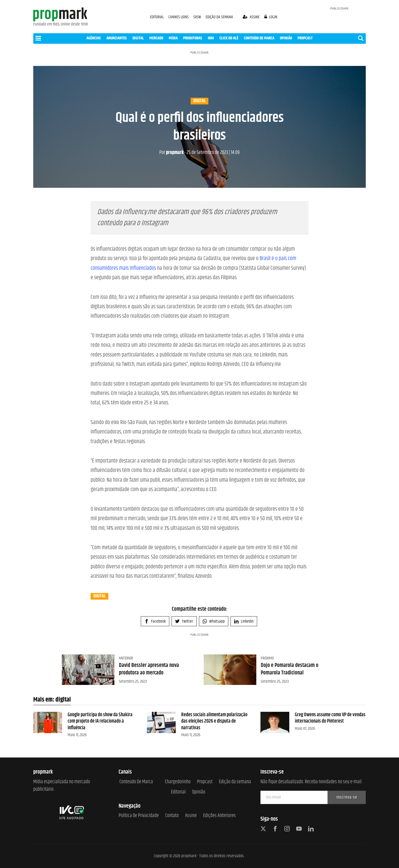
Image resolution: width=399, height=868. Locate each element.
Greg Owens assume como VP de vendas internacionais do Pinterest (330, 718)
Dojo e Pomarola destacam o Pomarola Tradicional (290, 669)
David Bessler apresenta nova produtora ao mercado (149, 669)
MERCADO (156, 38)
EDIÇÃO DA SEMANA (219, 17)
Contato (172, 816)
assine (252, 17)
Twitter (184, 621)
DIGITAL (138, 38)
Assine (191, 816)
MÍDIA (173, 38)
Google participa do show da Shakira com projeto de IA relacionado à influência (100, 721)
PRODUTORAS (193, 38)
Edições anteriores (219, 816)
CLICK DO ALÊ (229, 38)
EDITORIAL (157, 17)
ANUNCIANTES (117, 38)
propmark (172, 153)
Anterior (126, 658)
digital (199, 101)
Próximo (267, 658)
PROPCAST (305, 38)
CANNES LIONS (179, 17)
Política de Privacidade (139, 816)
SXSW (198, 17)
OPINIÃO (286, 38)
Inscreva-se (347, 797)
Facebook (155, 621)
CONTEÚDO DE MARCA (259, 38)
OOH (211, 38)
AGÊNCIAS (94, 38)
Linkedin (244, 621)
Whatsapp (214, 621)
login (271, 17)
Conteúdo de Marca (136, 782)
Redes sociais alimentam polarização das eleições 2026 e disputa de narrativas (214, 721)
